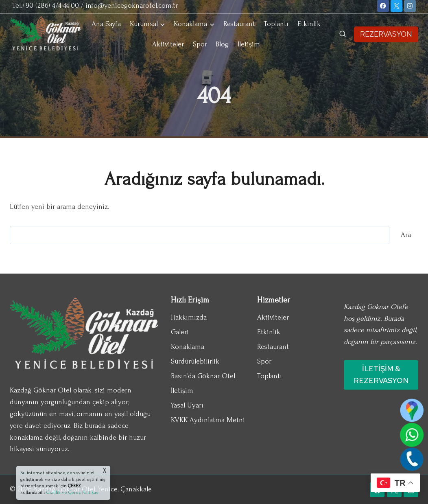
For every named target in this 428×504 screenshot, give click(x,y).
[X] (396, 6)
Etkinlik (309, 24)
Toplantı (276, 24)
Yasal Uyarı (187, 405)
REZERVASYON (386, 34)
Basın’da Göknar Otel (203, 376)
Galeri (180, 332)
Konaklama (188, 347)
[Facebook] (383, 6)
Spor (200, 44)
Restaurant (239, 24)
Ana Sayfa (106, 24)
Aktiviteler (168, 44)
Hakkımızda (189, 317)
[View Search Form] (343, 34)
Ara (406, 235)
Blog (222, 44)
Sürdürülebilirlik (195, 361)
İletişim (249, 44)
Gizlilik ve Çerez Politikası (72, 492)
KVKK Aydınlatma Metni (208, 420)
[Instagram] (410, 6)
